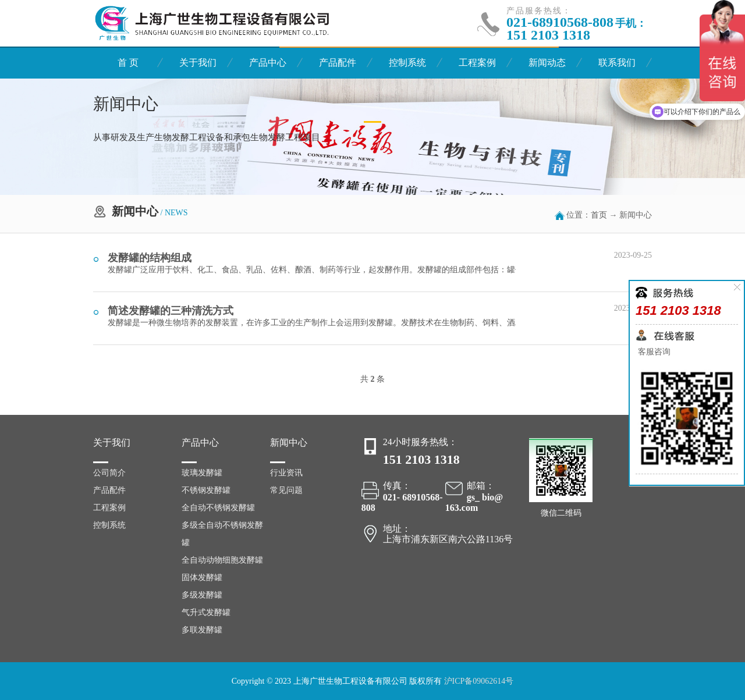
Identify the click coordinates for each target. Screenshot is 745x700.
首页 (599, 215)
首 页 (128, 63)
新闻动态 (547, 63)
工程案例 (477, 63)
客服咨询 (653, 352)
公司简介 (109, 473)
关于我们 (198, 63)
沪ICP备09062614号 (479, 681)
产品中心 (268, 63)
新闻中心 (289, 443)
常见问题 (286, 490)
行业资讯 (286, 473)
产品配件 (338, 63)
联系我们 (617, 63)
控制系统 (407, 63)
